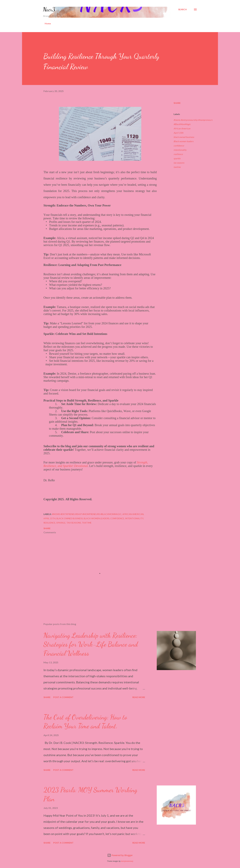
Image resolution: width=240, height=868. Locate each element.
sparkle (177, 158)
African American (182, 128)
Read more (139, 697)
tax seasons (179, 163)
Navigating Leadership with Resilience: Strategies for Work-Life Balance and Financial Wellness (91, 644)
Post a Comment (63, 697)
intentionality (180, 150)
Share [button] (177, 103)
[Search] (182, 9)
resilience (178, 154)
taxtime (177, 167)
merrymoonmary (127, 861)
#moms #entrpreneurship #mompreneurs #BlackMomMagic (193, 122)
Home (48, 23)
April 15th (178, 133)
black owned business (184, 137)
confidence (179, 146)
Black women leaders (184, 141)
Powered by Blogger (120, 855)
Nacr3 (49, 9)
